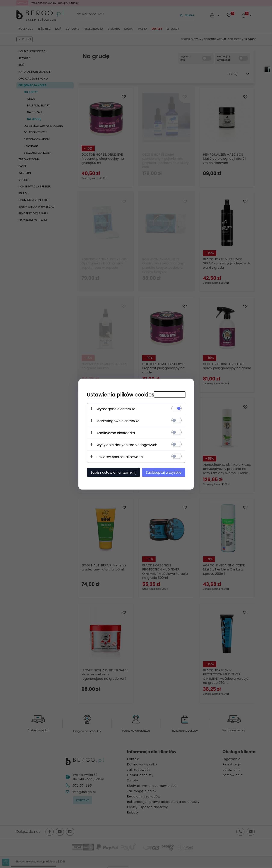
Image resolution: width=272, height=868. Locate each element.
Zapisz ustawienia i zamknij (114, 472)
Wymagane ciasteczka (116, 409)
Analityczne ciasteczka (116, 433)
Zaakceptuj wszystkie (164, 472)
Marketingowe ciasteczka (118, 421)
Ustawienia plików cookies (121, 394)
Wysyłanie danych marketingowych (127, 445)
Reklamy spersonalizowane (120, 457)
